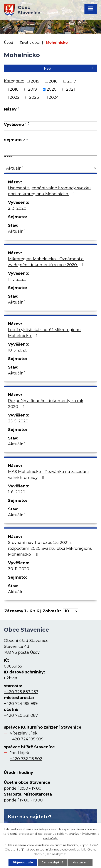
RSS (69, 68)
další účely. (51, 838)
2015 (35, 81)
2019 (32, 89)
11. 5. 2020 (17, 279)
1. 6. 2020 (17, 492)
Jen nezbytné (53, 862)
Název (10, 109)
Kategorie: (14, 81)
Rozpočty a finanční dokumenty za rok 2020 (46, 404)
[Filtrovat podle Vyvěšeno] (50, 135)
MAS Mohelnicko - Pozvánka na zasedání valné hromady (48, 475)
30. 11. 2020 (19, 569)
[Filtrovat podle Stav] (50, 168)
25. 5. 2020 (18, 421)
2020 (52, 89)
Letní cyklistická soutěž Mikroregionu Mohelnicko (44, 333)
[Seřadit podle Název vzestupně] (19, 107)
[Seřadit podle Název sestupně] (19, 109)
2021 (71, 89)
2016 (53, 81)
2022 (15, 97)
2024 (54, 97)
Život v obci (30, 42)
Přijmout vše (23, 862)
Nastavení (80, 862)
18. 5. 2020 (18, 350)
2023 (34, 97)
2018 (14, 89)
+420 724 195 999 (21, 704)
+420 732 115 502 (26, 759)
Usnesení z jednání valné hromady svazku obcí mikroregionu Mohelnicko (49, 191)
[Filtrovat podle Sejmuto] (50, 151)
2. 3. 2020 (17, 208)
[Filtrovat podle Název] (50, 117)
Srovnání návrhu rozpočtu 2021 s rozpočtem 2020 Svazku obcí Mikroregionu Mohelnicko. (50, 548)
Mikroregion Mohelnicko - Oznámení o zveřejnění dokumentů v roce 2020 (46, 262)
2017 (72, 81)
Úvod (9, 42)
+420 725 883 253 (21, 692)
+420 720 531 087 (21, 715)
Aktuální (16, 231)
